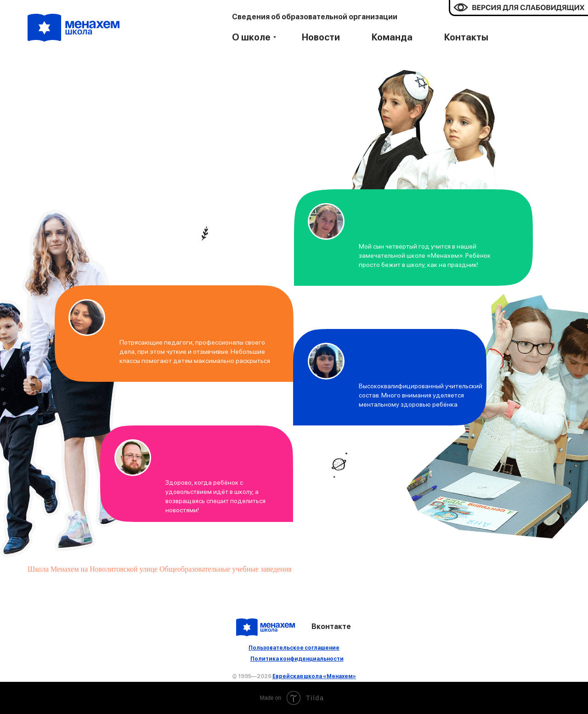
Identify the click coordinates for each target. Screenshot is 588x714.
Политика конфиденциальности (297, 659)
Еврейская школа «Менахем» (314, 676)
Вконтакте (331, 626)
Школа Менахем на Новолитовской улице (93, 569)
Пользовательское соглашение (294, 648)
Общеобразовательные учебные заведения (226, 569)
